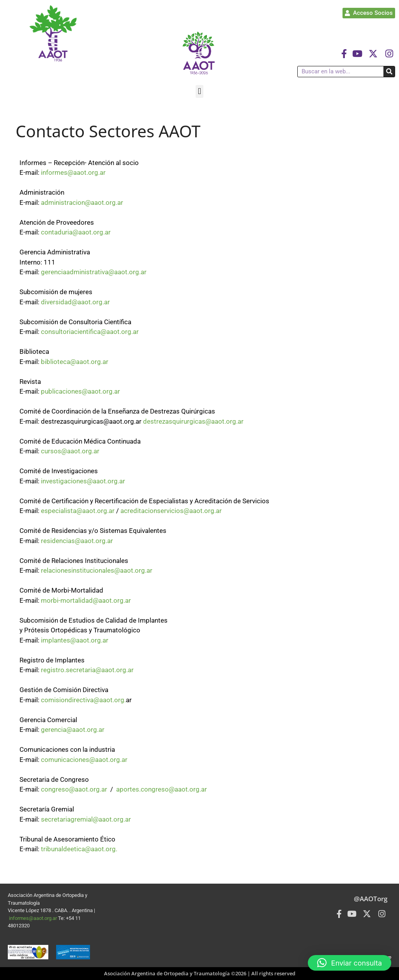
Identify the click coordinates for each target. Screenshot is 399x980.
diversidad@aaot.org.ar (75, 302)
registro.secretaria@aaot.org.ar (87, 670)
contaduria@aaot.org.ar (76, 232)
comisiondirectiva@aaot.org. (83, 700)
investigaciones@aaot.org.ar (83, 481)
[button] (199, 91)
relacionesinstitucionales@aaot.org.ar (97, 570)
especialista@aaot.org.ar (78, 511)
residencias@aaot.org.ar (77, 541)
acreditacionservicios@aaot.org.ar (171, 511)
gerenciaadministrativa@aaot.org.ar (94, 272)
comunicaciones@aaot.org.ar (84, 760)
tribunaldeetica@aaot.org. (79, 849)
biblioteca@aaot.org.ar (75, 362)
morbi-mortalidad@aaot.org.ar (86, 600)
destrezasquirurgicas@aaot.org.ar (193, 421)
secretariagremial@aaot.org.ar (86, 819)
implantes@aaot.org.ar (75, 640)
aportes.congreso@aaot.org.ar (162, 789)
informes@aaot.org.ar (73, 172)
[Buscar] (389, 72)
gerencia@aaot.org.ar (73, 730)
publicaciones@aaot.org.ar (80, 391)
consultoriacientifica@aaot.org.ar (90, 332)
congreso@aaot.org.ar (74, 789)
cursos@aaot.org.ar (70, 451)
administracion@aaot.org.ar (82, 202)
